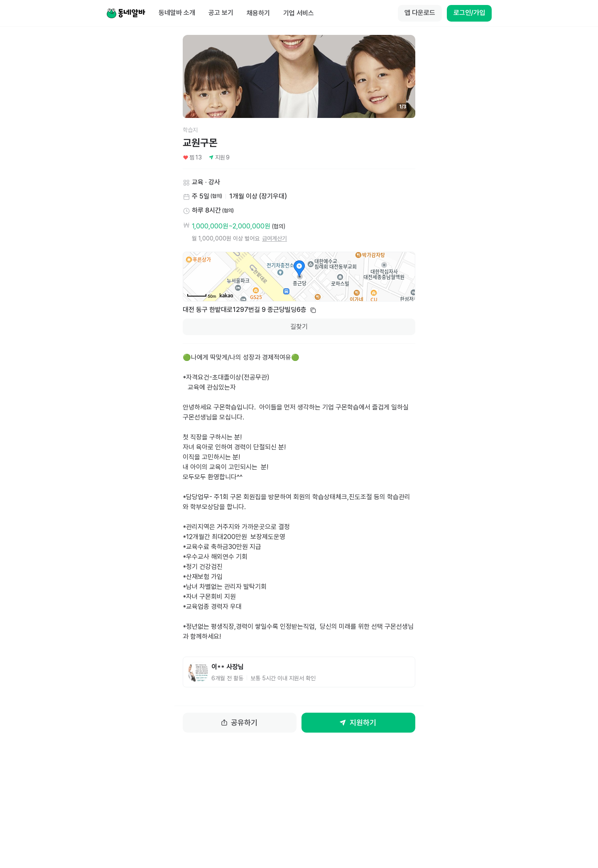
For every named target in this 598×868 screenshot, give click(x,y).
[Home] (126, 13)
